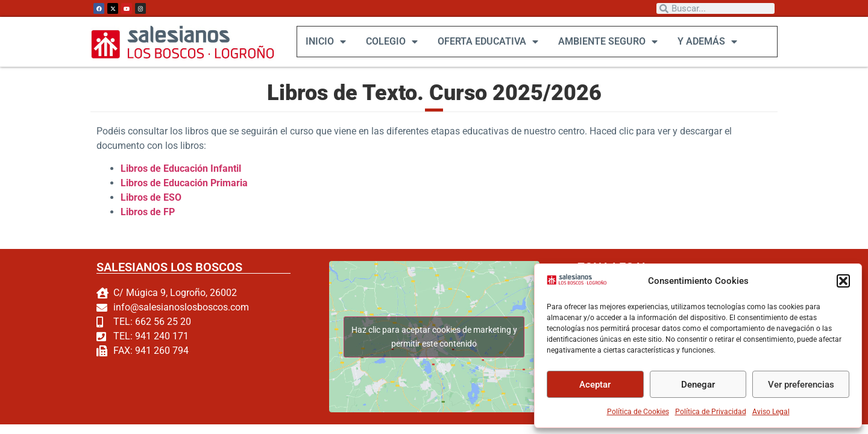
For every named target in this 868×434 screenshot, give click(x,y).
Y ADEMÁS (707, 42)
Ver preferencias (801, 385)
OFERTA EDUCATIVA (487, 42)
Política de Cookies (638, 412)
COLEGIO (391, 42)
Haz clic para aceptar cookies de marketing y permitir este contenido (434, 336)
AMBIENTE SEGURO (607, 42)
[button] (843, 281)
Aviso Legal (771, 412)
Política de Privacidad (711, 412)
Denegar (698, 385)
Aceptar (595, 385)
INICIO (325, 42)
